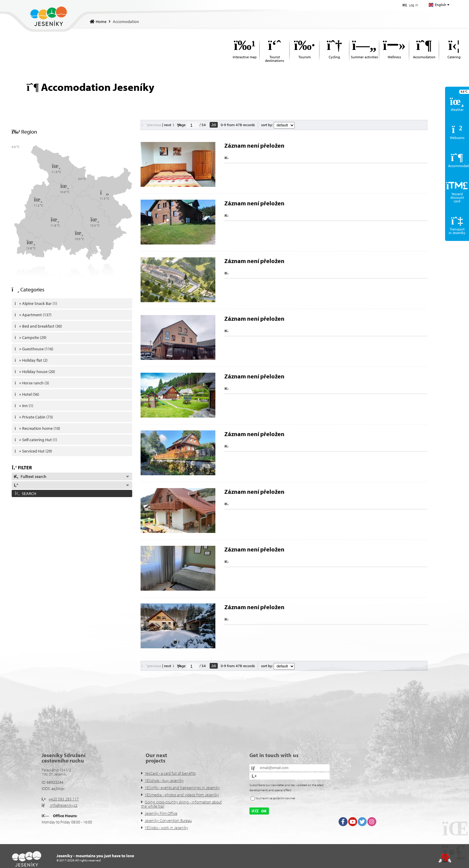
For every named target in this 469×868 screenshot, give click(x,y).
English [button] (441, 5)
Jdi (214, 125)
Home (49, 16)
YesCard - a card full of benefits (170, 773)
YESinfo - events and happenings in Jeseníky (182, 788)
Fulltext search (30, 476)
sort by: (278, 125)
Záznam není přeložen (254, 145)
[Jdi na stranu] (193, 125)
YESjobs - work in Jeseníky (166, 828)
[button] (410, 5)
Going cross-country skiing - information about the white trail (181, 804)
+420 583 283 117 (64, 799)
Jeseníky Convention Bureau (168, 820)
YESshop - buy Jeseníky (164, 780)
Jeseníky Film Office (161, 813)
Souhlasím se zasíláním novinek (275, 798)
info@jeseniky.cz (63, 805)
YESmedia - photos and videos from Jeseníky (182, 795)
